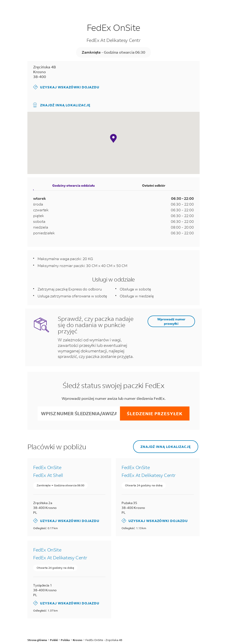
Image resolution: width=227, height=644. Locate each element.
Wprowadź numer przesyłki (171, 321)
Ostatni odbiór (154, 185)
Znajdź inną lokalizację (62, 105)
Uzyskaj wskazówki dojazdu (66, 87)
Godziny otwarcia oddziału (73, 185)
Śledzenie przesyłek (155, 413)
